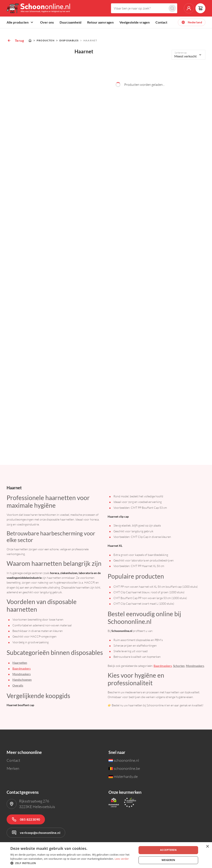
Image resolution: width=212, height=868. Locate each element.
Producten (46, 40)
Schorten (179, 666)
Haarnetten (20, 663)
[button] (72, 863)
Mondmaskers (22, 674)
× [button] (207, 847)
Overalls (18, 685)
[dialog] (106, 855)
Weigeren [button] (168, 860)
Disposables (69, 40)
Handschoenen (22, 680)
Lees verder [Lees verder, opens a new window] (122, 859)
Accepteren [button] (168, 850)
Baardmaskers (22, 668)
